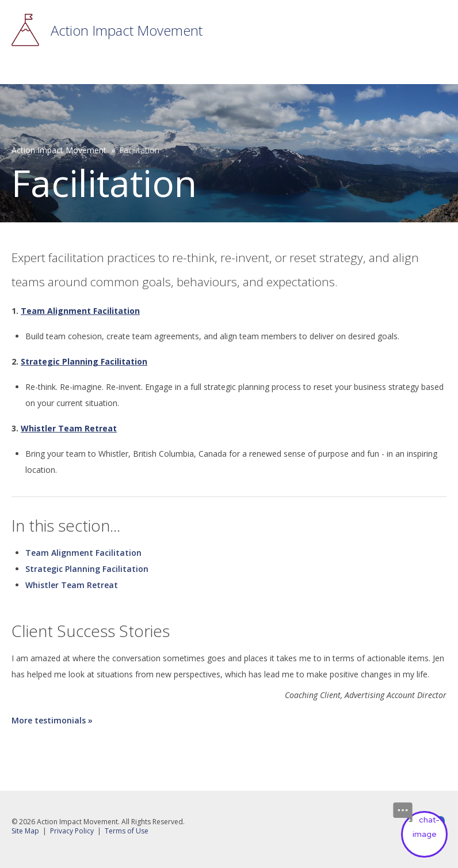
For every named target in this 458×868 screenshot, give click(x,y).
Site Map (25, 831)
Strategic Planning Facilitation (87, 569)
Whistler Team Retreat (72, 585)
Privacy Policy (72, 831)
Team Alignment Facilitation (83, 553)
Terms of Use (127, 831)
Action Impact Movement (127, 30)
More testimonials (49, 720)
